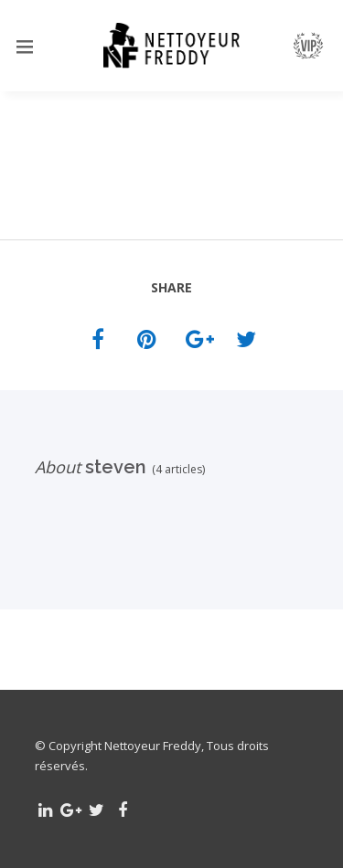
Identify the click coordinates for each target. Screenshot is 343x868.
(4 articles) (176, 469)
